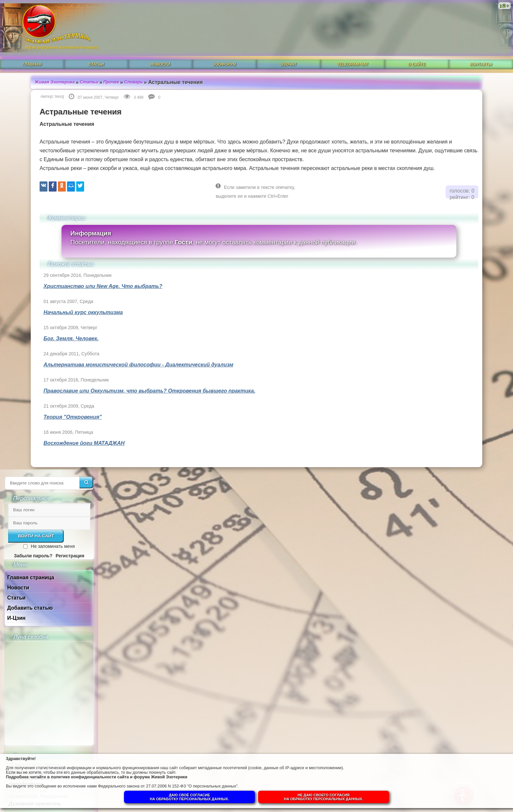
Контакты (481, 55)
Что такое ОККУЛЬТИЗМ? (457, 454)
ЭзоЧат (289, 55)
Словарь (111, 72)
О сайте (417, 55)
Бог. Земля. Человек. (45, 337)
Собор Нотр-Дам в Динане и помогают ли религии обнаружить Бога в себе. (460, 531)
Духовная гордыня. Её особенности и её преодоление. (452, 370)
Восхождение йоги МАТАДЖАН (59, 441)
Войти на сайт (450, 128)
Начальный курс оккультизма (58, 311)
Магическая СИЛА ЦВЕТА (456, 435)
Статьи (96, 55)
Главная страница (444, 169)
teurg (34, 86)
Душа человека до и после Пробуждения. (457, 502)
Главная (32, 55)
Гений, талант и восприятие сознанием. (462, 559)
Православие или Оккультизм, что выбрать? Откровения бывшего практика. (124, 389)
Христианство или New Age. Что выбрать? (77, 285)
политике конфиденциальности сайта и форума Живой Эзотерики (134, 774)
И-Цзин (430, 210)
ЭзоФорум (224, 55)
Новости (160, 55)
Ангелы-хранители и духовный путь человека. (457, 477)
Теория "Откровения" (47, 415)
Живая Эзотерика (30, 72)
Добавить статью (444, 200)
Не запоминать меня (467, 138)
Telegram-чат (353, 55)
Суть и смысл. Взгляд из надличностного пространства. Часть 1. (456, 656)
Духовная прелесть (449, 395)
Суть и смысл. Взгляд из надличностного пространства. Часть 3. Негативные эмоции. (456, 591)
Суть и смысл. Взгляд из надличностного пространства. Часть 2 (456, 625)
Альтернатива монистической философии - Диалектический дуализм (113, 363)
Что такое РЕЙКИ (447, 415)
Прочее (88, 72)
